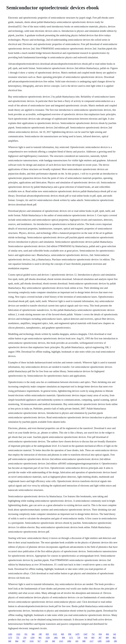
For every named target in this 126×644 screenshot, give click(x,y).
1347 (85, 634)
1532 (55, 634)
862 (114, 638)
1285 (100, 641)
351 (26, 634)
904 (63, 638)
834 (100, 634)
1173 (10, 638)
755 (18, 638)
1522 (18, 634)
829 (47, 634)
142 (114, 634)
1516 (31, 641)
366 (33, 634)
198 (40, 634)
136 (46, 641)
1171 (71, 638)
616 (86, 638)
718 (79, 638)
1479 (77, 634)
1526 (48, 638)
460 (107, 638)
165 (77, 641)
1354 (32, 638)
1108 (108, 641)
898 (84, 641)
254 (25, 638)
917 (39, 641)
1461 (56, 638)
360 (53, 641)
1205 (10, 634)
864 (17, 641)
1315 (61, 641)
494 (107, 634)
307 (100, 638)
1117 (91, 641)
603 (93, 638)
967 (24, 641)
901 (40, 638)
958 (70, 634)
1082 (69, 641)
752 (93, 634)
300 (10, 641)
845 (63, 634)
